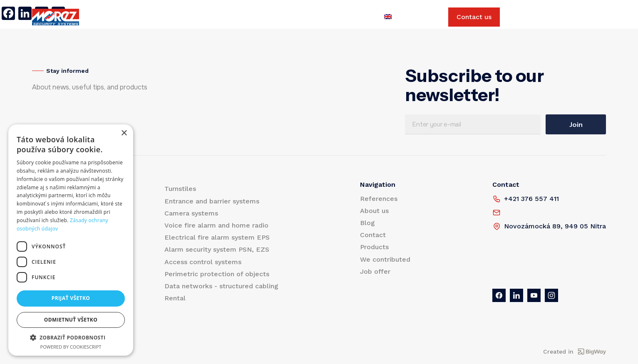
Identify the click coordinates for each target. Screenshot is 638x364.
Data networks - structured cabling (221, 286)
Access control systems (203, 262)
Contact (263, 17)
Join (576, 124)
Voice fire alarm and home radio (216, 225)
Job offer (362, 17)
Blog (232, 17)
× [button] (124, 133)
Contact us (474, 17)
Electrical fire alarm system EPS (217, 237)
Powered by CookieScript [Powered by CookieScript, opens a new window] (71, 347)
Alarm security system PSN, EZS (217, 249)
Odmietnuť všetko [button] (71, 320)
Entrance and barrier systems (212, 201)
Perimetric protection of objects (217, 274)
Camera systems (191, 213)
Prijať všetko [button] (71, 298)
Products (114, 17)
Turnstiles (180, 189)
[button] (71, 337)
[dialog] (71, 240)
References (157, 17)
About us (200, 17)
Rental (175, 298)
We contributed (311, 17)
